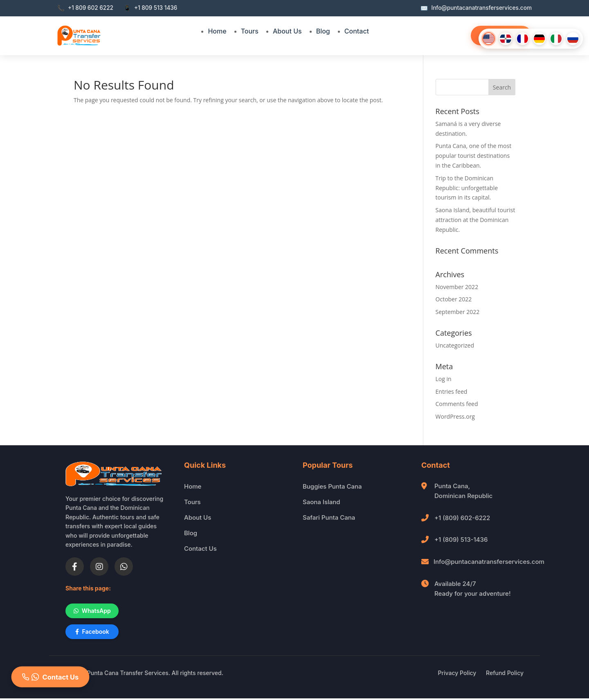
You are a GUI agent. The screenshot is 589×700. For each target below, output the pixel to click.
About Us (287, 31)
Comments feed (457, 404)
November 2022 (457, 287)
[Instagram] (99, 567)
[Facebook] (75, 567)
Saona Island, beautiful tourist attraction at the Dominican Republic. (475, 220)
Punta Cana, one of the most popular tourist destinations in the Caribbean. (474, 156)
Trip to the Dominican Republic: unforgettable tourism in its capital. (467, 188)
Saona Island (321, 502)
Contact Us (200, 549)
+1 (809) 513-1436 (461, 540)
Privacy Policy (457, 674)
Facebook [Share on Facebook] (94, 633)
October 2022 (454, 299)
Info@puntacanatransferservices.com (489, 562)
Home (217, 31)
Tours (250, 31)
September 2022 (458, 312)
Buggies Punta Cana (332, 486)
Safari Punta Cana (329, 517)
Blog (323, 31)
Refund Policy (505, 674)
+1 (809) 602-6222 (462, 518)
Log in (444, 379)
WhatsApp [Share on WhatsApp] (94, 611)
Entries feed (452, 392)
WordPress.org (455, 416)
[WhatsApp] (124, 567)
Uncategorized (455, 345)
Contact (357, 31)
